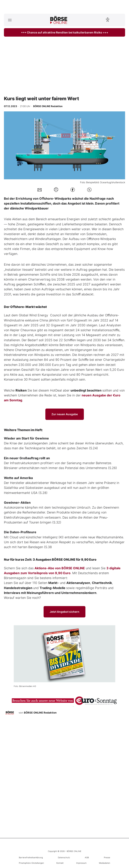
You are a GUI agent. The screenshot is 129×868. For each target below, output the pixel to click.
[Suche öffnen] (119, 20)
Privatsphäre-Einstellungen (31, 863)
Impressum (81, 863)
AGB (87, 857)
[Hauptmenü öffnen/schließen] (10, 20)
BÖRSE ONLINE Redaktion (40, 713)
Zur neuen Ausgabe (65, 414)
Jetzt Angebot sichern (64, 612)
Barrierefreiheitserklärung (31, 857)
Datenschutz (64, 857)
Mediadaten (105, 863)
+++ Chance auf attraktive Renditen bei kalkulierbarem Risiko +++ (65, 32)
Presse (107, 857)
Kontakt (60, 863)
